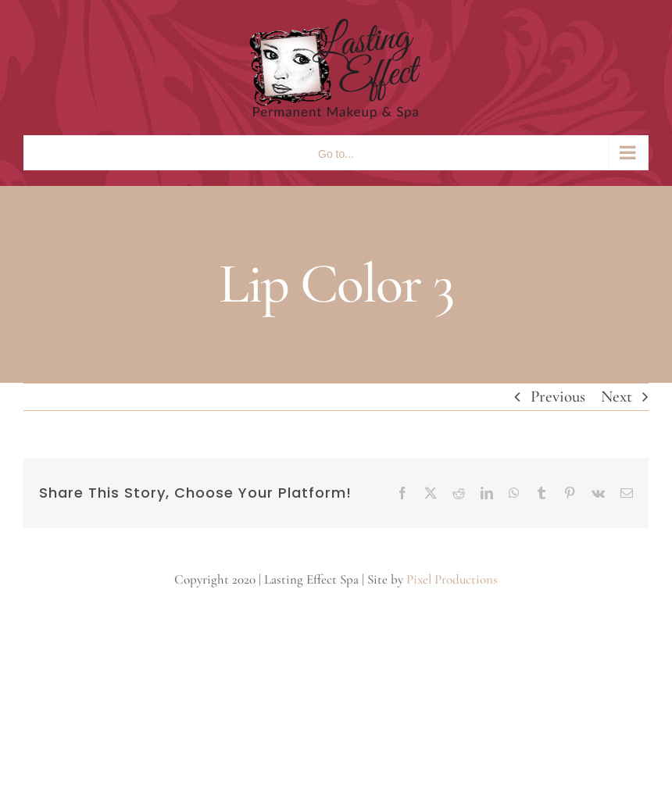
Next (617, 396)
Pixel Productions (452, 579)
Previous (558, 396)
